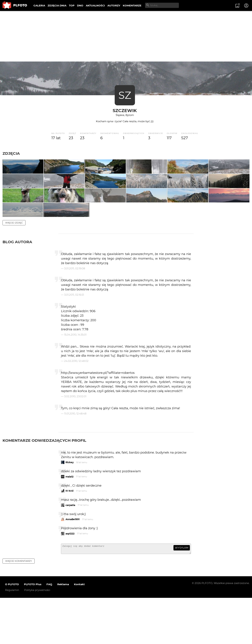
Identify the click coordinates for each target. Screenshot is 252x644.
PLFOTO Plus (33, 630)
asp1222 (70, 578)
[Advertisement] (126, 36)
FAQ (49, 630)
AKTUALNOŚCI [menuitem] (95, 5)
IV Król (70, 536)
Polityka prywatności (37, 636)
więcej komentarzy (19, 607)
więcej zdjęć (14, 267)
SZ (125, 95)
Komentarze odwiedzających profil (44, 485)
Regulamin (12, 636)
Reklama (63, 630)
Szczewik (125, 110)
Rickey (70, 507)
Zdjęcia (11, 153)
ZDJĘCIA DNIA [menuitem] (57, 5)
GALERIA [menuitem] (39, 5)
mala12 (70, 521)
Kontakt (79, 630)
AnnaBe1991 (73, 564)
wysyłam (182, 593)
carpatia (70, 550)
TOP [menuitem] (72, 5)
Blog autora (17, 287)
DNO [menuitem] (80, 5)
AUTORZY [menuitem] (114, 5)
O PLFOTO (12, 630)
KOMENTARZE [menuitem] (132, 5)
